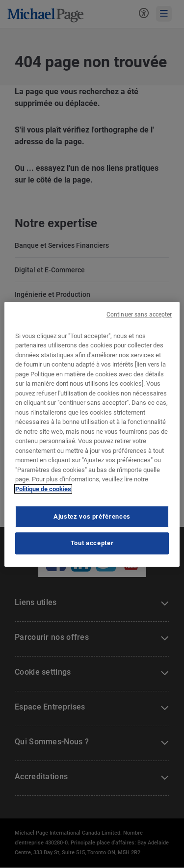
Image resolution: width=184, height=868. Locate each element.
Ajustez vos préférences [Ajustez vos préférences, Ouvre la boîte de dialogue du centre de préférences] (92, 516)
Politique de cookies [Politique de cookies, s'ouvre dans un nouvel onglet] (43, 489)
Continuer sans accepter (139, 314)
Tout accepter (92, 543)
